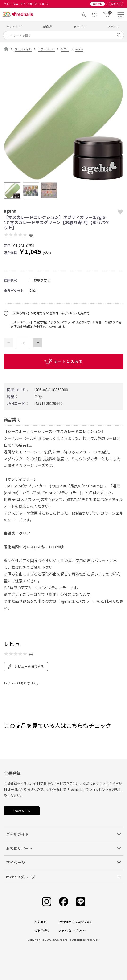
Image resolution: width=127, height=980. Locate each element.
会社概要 (41, 922)
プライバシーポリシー (73, 930)
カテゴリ (80, 27)
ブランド (113, 27)
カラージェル (46, 49)
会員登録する (22, 811)
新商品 (48, 27)
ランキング (14, 27)
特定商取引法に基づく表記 (75, 922)
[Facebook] (64, 902)
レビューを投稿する (26, 666)
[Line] (81, 902)
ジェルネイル (23, 49)
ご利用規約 (42, 930)
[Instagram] (47, 902)
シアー (65, 49)
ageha (79, 49)
